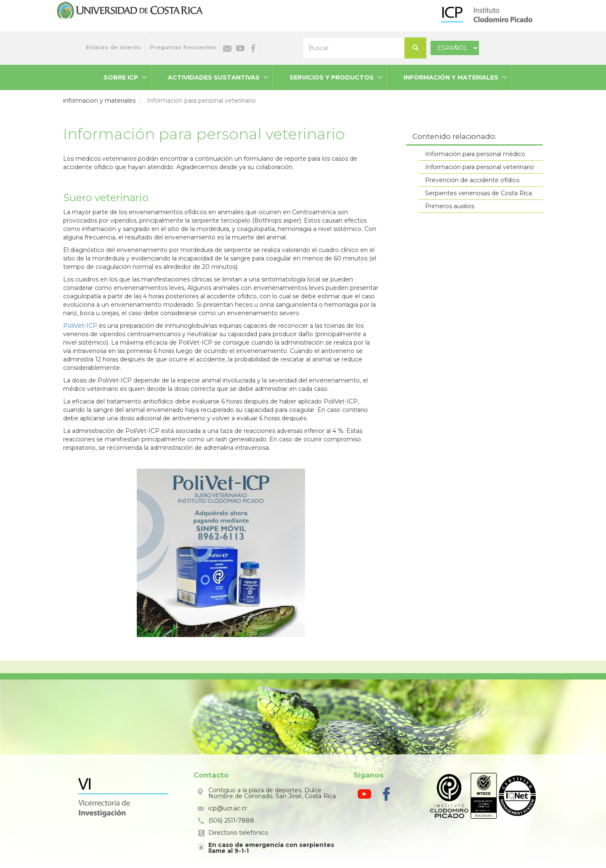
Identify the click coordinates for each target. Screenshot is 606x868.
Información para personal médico (475, 154)
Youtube (240, 48)
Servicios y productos (332, 77)
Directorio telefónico (238, 833)
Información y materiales (451, 77)
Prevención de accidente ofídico (472, 180)
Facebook (253, 48)
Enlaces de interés (113, 47)
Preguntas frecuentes (183, 47)
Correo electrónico (227, 48)
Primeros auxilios (450, 206)
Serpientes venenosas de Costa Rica (478, 193)
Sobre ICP (121, 77)
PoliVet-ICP (80, 326)
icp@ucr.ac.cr (228, 808)
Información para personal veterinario (480, 167)
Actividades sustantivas (214, 77)
